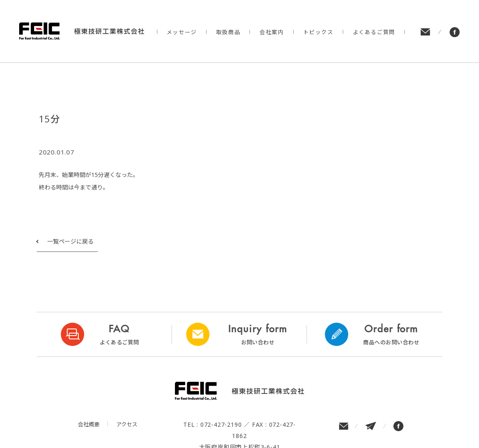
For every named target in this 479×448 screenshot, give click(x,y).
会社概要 (89, 424)
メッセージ (182, 32)
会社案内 (272, 32)
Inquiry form (258, 334)
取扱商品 (228, 32)
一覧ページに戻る (70, 241)
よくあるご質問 (374, 32)
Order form (391, 334)
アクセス (127, 424)
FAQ (119, 334)
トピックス (318, 32)
